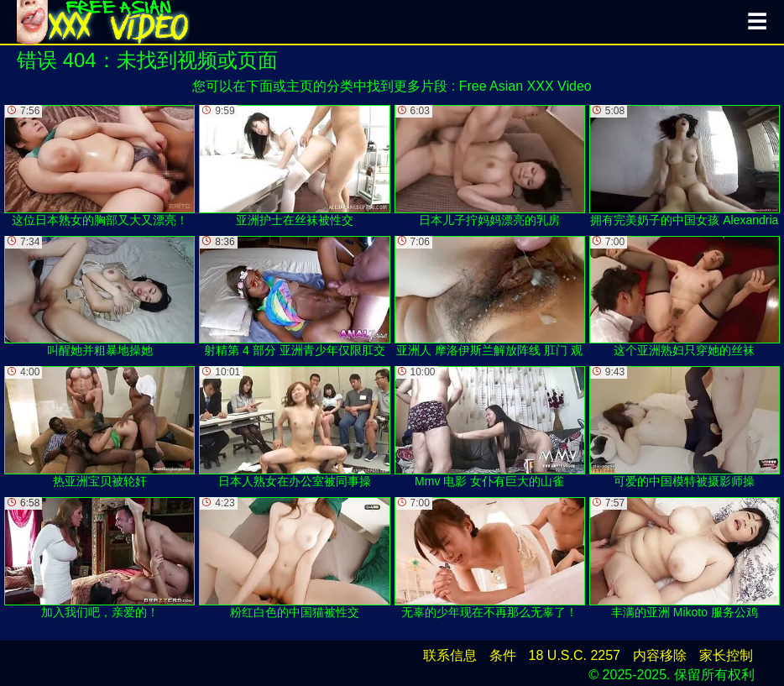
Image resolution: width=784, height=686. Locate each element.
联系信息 (450, 655)
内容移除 (660, 655)
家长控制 (726, 655)
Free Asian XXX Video (525, 86)
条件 (503, 655)
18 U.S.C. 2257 (575, 655)
